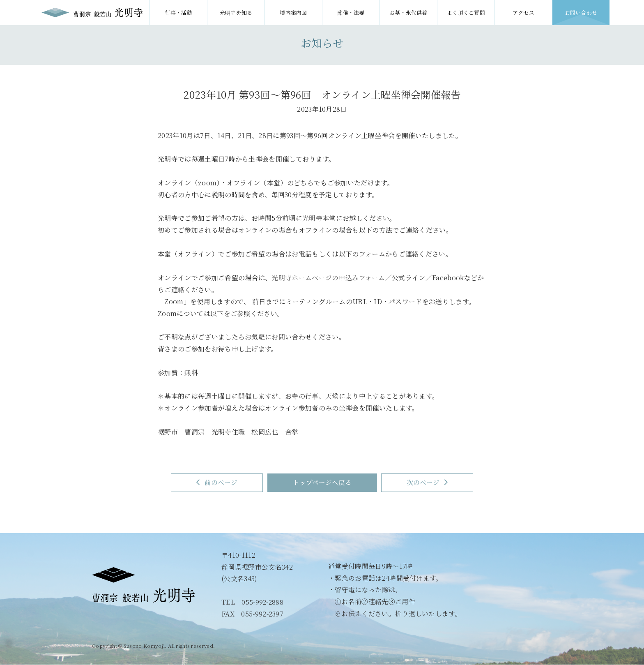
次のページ (435, 483)
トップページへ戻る (322, 483)
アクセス (523, 13)
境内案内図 (293, 13)
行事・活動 (178, 13)
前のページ (210, 483)
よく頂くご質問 (466, 13)
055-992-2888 (263, 602)
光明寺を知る (236, 13)
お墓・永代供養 (408, 13)
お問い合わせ (581, 13)
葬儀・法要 (351, 13)
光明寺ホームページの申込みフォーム (328, 277)
